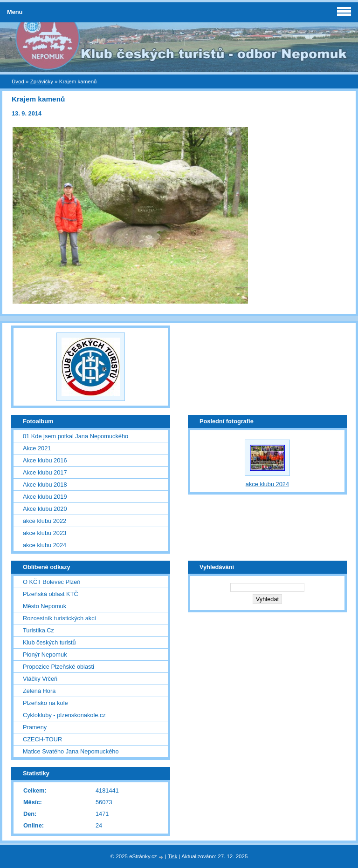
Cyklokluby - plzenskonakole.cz (64, 715)
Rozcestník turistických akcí (59, 618)
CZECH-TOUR (42, 739)
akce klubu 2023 (45, 533)
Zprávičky (42, 81)
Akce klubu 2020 (45, 509)
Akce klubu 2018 (45, 485)
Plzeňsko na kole (45, 703)
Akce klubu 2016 (45, 460)
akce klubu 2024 (45, 545)
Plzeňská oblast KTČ (51, 594)
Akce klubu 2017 (45, 472)
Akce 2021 (37, 448)
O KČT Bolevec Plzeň (52, 582)
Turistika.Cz (38, 630)
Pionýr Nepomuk (45, 654)
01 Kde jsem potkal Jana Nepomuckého (76, 436)
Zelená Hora (39, 691)
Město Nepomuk (45, 606)
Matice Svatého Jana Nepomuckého (71, 751)
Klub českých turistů (49, 642)
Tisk (173, 856)
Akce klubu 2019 (45, 497)
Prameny (35, 727)
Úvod (18, 81)
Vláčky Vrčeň (40, 679)
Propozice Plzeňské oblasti (59, 667)
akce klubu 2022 (45, 521)
